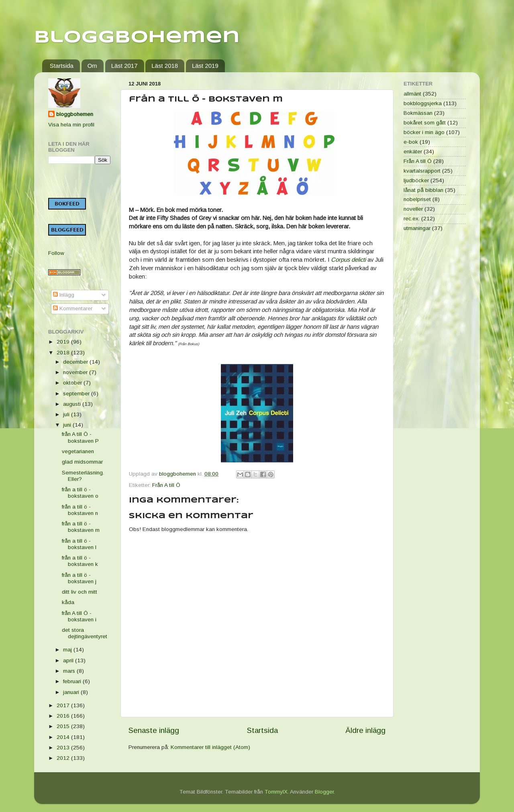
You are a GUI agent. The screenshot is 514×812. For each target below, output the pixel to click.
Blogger (324, 792)
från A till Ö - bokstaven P (80, 437)
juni (68, 425)
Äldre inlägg (365, 730)
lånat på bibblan (423, 190)
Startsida (62, 66)
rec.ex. (412, 219)
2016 (64, 716)
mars (70, 671)
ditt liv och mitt (80, 592)
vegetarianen (78, 451)
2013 (64, 748)
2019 (64, 342)
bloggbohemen (75, 114)
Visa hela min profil (71, 125)
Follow (56, 253)
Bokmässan (418, 113)
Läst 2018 (165, 66)
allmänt (412, 94)
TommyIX (276, 792)
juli (67, 414)
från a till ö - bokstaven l (79, 544)
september (77, 394)
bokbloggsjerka (423, 103)
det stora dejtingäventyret (85, 633)
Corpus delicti (348, 260)
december (76, 362)
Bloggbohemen (137, 38)
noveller (413, 209)
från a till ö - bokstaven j (79, 578)
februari (73, 681)
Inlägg (64, 295)
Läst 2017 (124, 66)
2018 (64, 353)
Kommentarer (73, 308)
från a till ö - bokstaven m (81, 527)
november (76, 372)
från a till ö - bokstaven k (80, 561)
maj (68, 650)
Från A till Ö (166, 485)
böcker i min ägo (424, 132)
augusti (73, 404)
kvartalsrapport (422, 171)
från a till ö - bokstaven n (80, 510)
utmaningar (417, 228)
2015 (64, 726)
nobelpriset (417, 199)
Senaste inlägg (154, 730)
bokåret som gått (425, 123)
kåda (68, 602)
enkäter (413, 152)
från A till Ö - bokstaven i (79, 616)
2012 (64, 758)
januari (72, 692)
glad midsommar (82, 462)
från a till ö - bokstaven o (80, 493)
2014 (64, 737)
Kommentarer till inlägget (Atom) (210, 747)
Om (92, 66)
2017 (64, 705)
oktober (73, 383)
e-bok (411, 142)
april (69, 660)
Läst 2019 (205, 66)
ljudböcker (416, 180)
